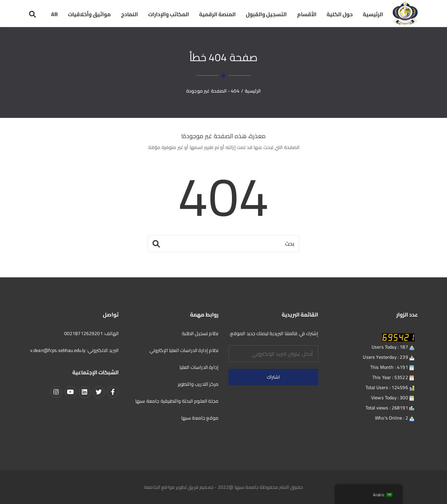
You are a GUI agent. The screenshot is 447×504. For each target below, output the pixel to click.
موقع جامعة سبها (200, 418)
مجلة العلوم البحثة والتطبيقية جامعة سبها (177, 401)
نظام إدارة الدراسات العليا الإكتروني (184, 350)
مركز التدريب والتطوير (198, 384)
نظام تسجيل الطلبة (200, 333)
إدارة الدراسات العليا (199, 367)
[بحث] (223, 244)
